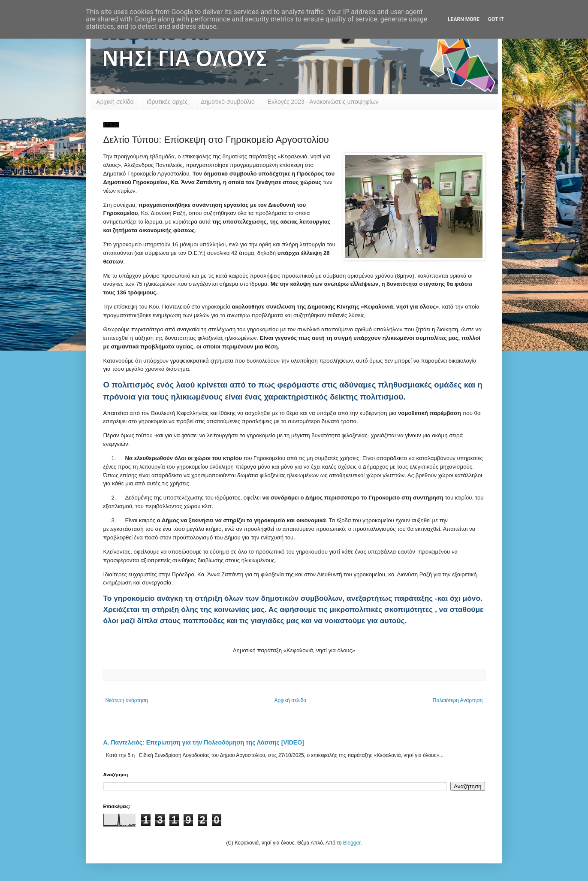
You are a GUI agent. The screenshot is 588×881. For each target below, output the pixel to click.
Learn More (464, 19)
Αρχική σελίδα (115, 102)
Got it (496, 19)
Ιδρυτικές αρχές (167, 102)
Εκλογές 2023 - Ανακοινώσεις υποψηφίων (323, 102)
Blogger (352, 843)
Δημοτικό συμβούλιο (228, 102)
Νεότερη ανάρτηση (127, 700)
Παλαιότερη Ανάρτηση (458, 700)
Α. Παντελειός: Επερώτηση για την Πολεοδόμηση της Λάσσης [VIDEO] (204, 742)
